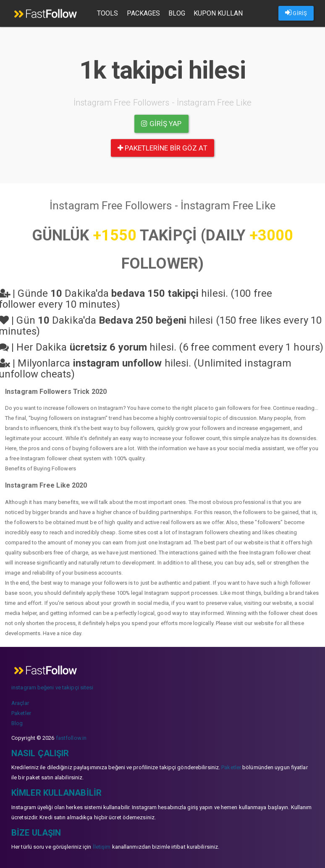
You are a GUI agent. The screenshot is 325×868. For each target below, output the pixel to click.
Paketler (21, 713)
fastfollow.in (71, 738)
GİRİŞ (296, 13)
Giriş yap (161, 124)
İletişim (102, 847)
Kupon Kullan (218, 13)
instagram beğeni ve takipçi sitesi (52, 687)
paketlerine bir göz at (162, 148)
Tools (108, 13)
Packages (144, 13)
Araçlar (20, 703)
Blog (177, 13)
